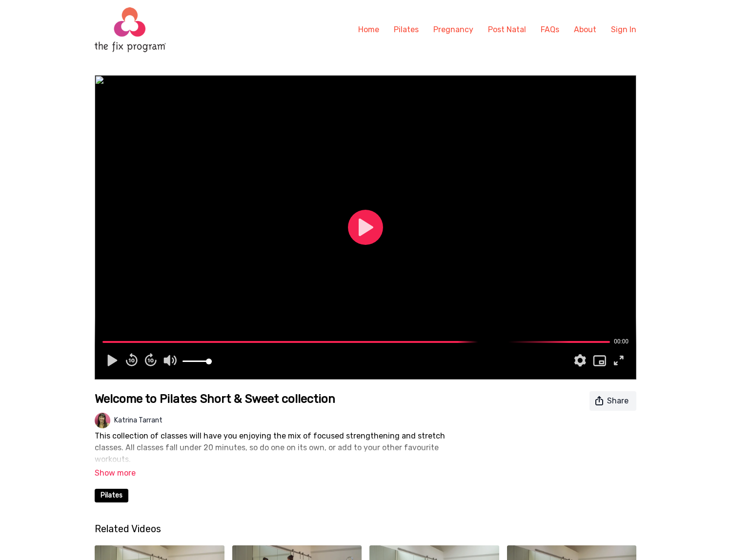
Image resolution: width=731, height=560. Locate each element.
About (585, 30)
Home (369, 30)
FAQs (550, 30)
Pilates (406, 30)
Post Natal (507, 30)
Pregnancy (453, 30)
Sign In (624, 30)
